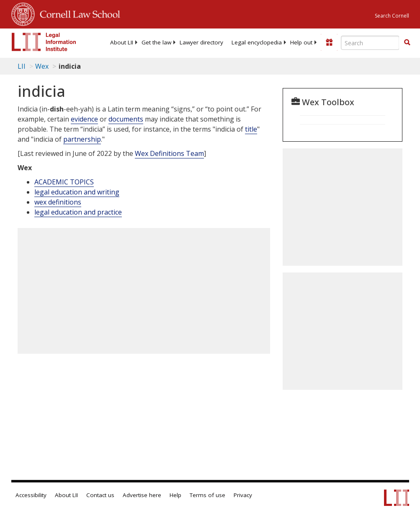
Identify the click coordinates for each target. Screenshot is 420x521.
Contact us (100, 495)
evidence (84, 119)
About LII (122, 42)
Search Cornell (392, 16)
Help (175, 495)
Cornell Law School (77, 13)
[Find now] (407, 43)
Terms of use (207, 495)
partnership (82, 139)
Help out (301, 42)
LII (22, 66)
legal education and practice (78, 212)
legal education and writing (77, 192)
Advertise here (142, 495)
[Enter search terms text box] (370, 43)
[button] (407, 42)
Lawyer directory (201, 42)
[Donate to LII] (329, 42)
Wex (42, 66)
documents (126, 119)
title (251, 129)
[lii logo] (44, 42)
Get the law (156, 42)
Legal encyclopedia (257, 42)
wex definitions (58, 202)
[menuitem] (122, 42)
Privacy (243, 495)
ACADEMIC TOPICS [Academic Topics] (64, 182)
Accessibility (31, 495)
